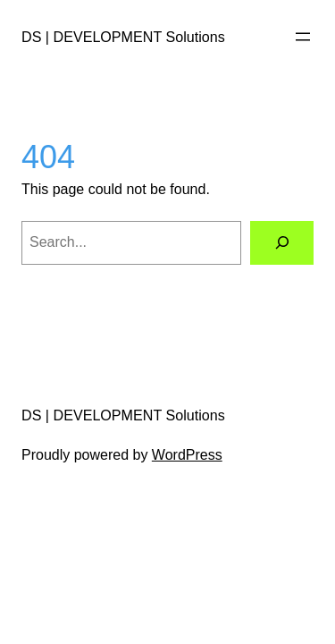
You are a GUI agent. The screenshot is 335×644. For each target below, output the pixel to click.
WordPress (187, 455)
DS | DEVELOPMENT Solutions (123, 37)
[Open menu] (303, 37)
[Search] (282, 243)
